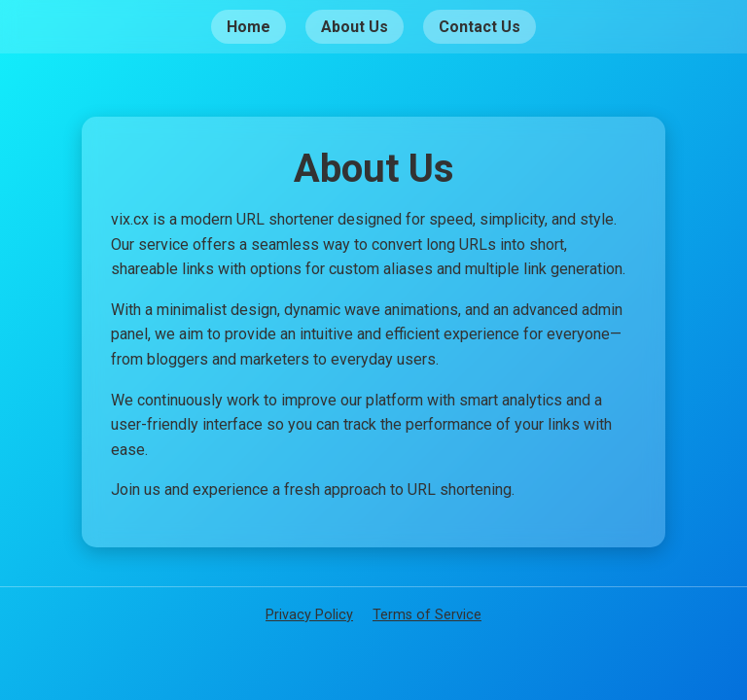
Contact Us (480, 27)
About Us (355, 27)
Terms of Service (427, 615)
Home (249, 27)
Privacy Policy (309, 615)
